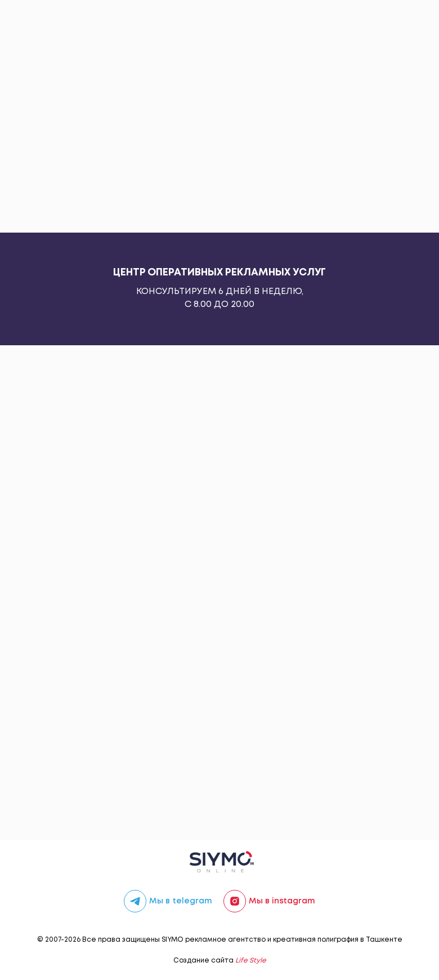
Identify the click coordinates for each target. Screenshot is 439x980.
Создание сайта (220, 961)
